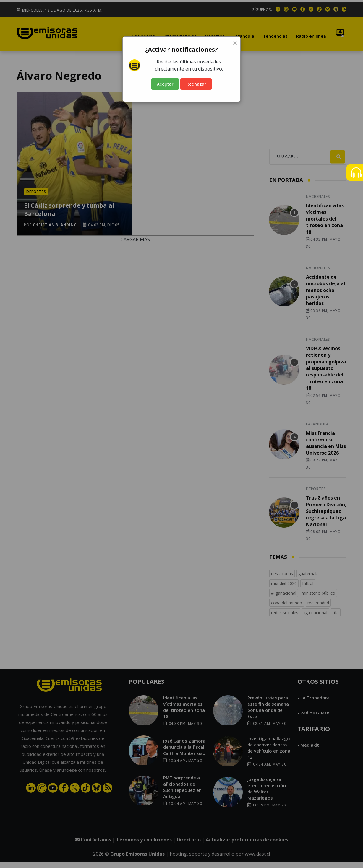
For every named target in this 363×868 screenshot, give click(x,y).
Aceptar (165, 84)
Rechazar (196, 84)
